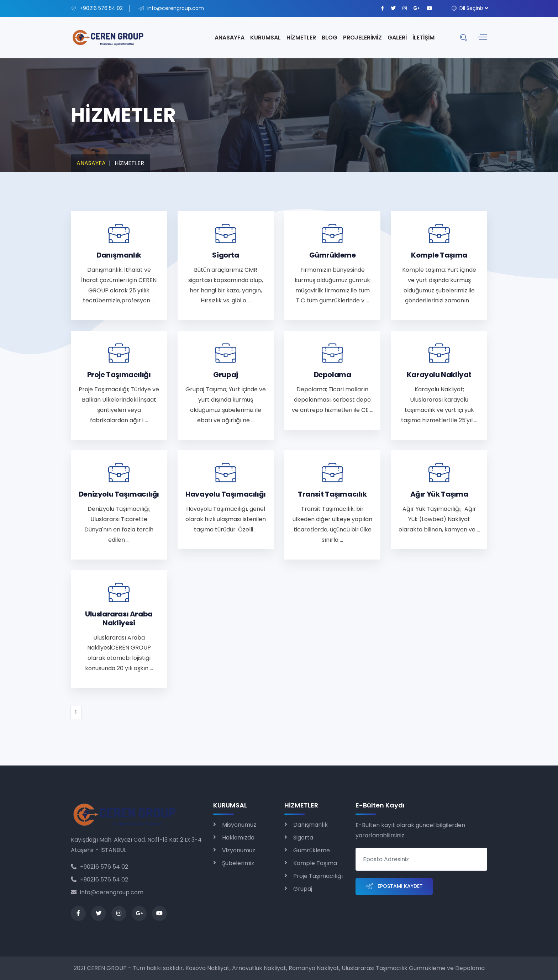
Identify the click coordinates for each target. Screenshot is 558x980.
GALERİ (397, 38)
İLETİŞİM (423, 38)
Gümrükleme (312, 850)
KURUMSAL (265, 38)
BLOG (330, 38)
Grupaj (303, 889)
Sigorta (303, 838)
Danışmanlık (310, 825)
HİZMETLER (301, 38)
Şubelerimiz (238, 863)
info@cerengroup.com (107, 892)
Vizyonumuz (239, 850)
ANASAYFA (230, 38)
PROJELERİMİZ (362, 38)
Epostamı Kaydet (394, 887)
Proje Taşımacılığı (318, 876)
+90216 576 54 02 (99, 867)
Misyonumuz (239, 825)
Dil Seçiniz (468, 8)
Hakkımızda (238, 838)
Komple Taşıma (315, 863)
